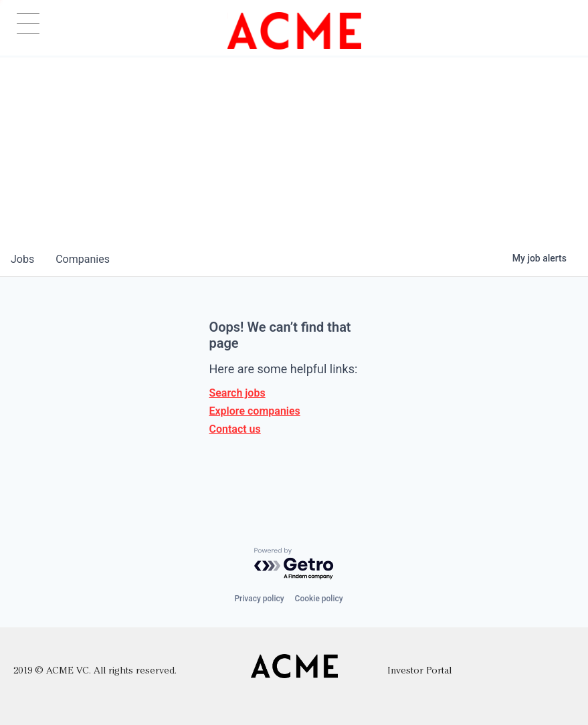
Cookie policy (319, 599)
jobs (22, 259)
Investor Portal (419, 671)
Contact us (234, 429)
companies (83, 259)
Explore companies (254, 411)
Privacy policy (259, 599)
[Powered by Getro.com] (294, 564)
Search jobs (237, 393)
